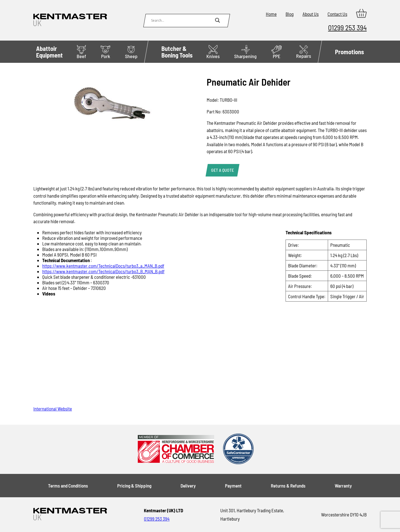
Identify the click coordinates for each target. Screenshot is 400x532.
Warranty (343, 486)
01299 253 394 (347, 27)
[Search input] (182, 20)
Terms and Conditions (68, 486)
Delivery (188, 486)
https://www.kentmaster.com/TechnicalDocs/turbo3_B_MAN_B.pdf (103, 271)
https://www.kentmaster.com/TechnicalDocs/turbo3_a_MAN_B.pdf (103, 266)
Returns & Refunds (288, 486)
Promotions (349, 52)
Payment (233, 486)
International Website (53, 409)
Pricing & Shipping (134, 486)
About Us (311, 14)
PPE (277, 52)
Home (271, 14)
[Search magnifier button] (217, 20)
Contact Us (337, 14)
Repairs (304, 52)
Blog (290, 14)
